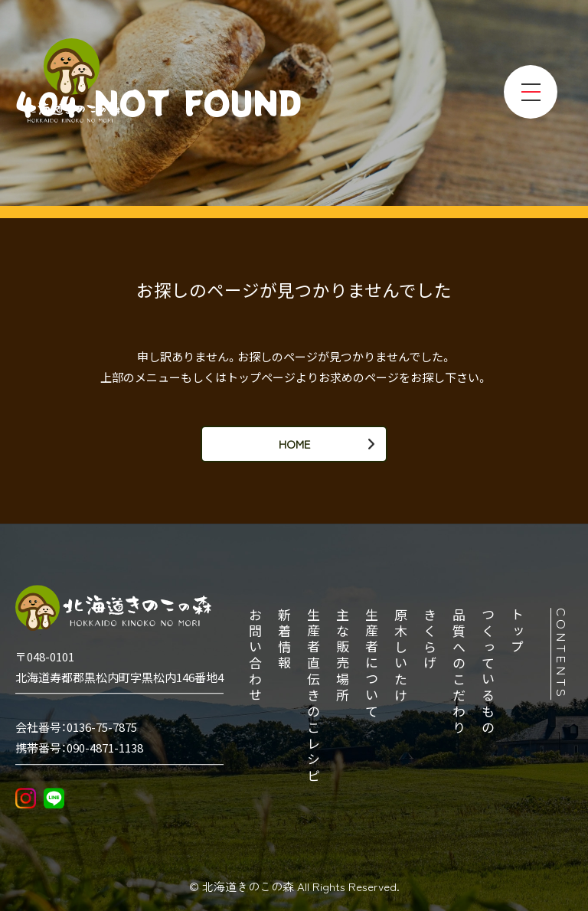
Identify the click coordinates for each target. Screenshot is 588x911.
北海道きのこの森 (250, 886)
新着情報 (286, 640)
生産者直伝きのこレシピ (315, 696)
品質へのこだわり (460, 672)
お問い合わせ (256, 656)
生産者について (373, 664)
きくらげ (431, 640)
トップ (518, 632)
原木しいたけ (402, 656)
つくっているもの (489, 672)
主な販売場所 (344, 656)
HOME (294, 444)
